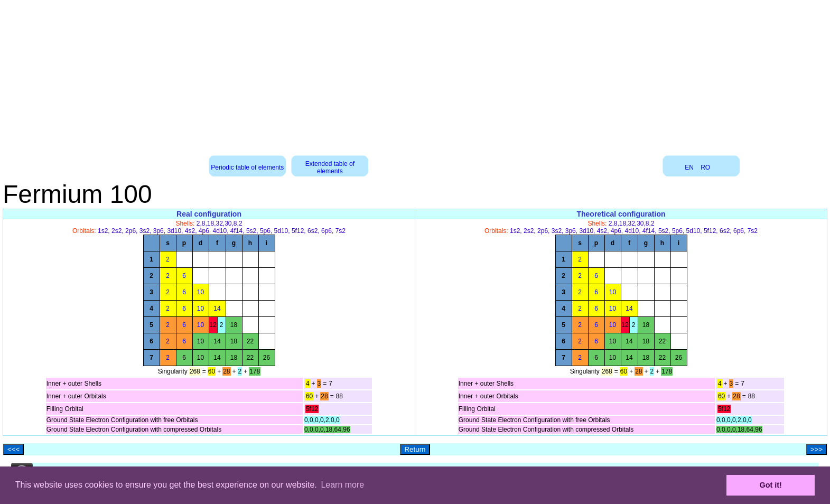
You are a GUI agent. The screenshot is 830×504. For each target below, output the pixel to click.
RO (705, 167)
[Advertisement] (415, 74)
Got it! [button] (771, 485)
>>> (817, 449)
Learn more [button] (342, 485)
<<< (13, 449)
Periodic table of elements (247, 167)
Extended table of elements (330, 167)
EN (689, 167)
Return (415, 449)
